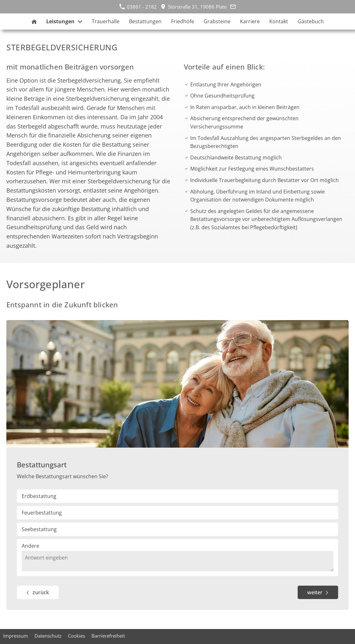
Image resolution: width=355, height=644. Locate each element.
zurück (41, 592)
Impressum (16, 636)
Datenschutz (48, 636)
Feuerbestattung (42, 513)
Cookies (76, 636)
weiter (315, 592)
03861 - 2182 (138, 7)
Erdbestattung (39, 496)
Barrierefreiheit (108, 636)
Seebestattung (39, 529)
